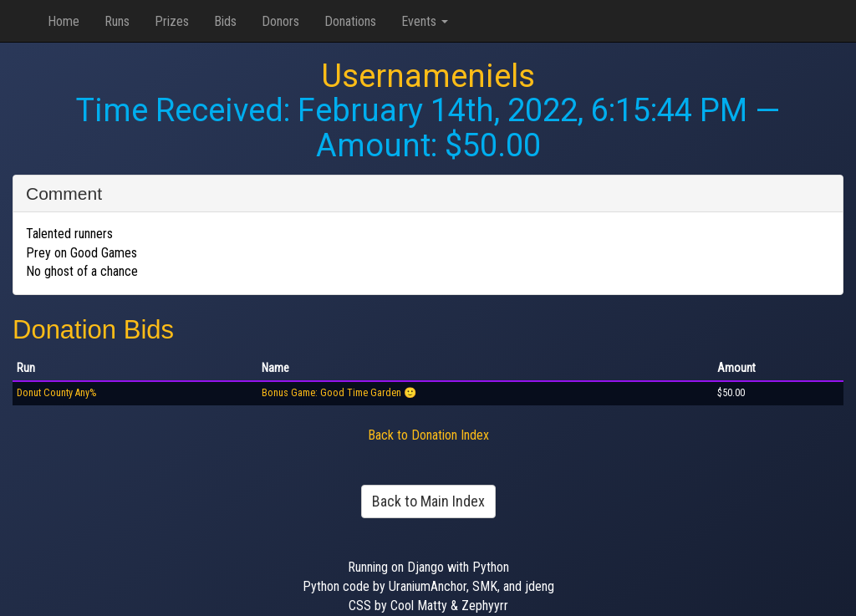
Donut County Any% (56, 393)
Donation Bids (93, 330)
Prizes (172, 21)
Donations (350, 21)
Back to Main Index (428, 501)
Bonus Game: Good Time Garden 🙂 (339, 393)
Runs (117, 21)
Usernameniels (428, 76)
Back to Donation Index (428, 435)
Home (64, 21)
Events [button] (425, 21)
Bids (225, 21)
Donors (280, 21)
